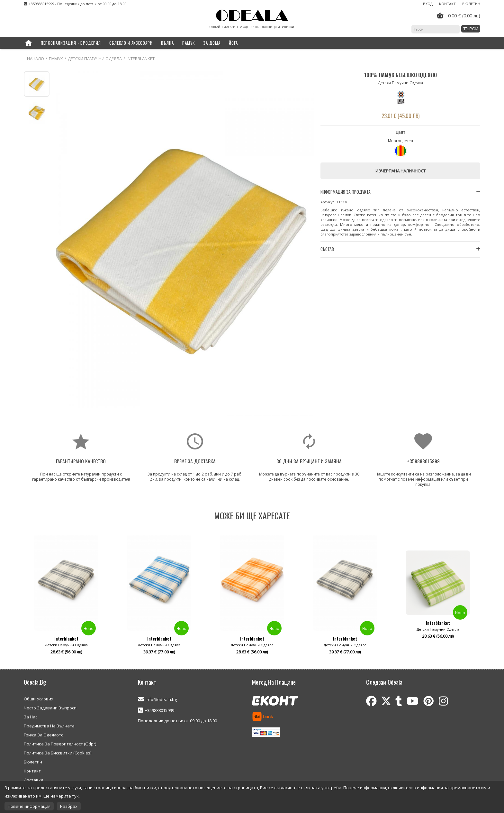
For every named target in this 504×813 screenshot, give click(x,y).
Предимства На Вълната (49, 726)
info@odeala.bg (161, 699)
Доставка (34, 780)
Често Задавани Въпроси (50, 708)
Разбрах (69, 806)
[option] (66, 597)
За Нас (31, 717)
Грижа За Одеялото (44, 735)
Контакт (447, 4)
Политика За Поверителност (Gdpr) (60, 744)
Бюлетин (471, 4)
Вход (428, 4)
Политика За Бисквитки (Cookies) (58, 753)
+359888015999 (160, 710)
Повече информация (29, 806)
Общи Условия (39, 699)
